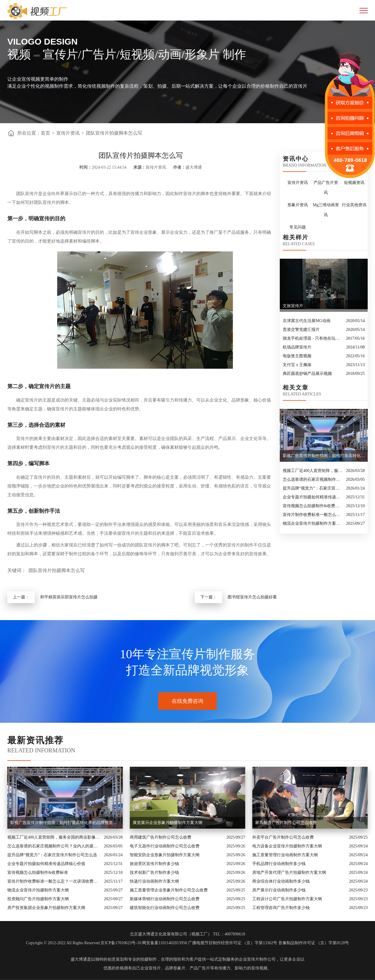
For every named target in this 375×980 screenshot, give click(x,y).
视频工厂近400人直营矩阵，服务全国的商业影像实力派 (313, 471)
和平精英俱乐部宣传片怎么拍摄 (69, 597)
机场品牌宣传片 (297, 347)
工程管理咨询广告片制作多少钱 (281, 908)
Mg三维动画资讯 (326, 210)
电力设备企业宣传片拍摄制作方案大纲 (287, 846)
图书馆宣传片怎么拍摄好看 (252, 597)
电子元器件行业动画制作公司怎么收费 (165, 846)
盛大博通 (79, 959)
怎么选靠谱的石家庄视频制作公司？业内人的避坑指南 (313, 479)
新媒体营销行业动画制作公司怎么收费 (165, 899)
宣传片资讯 (68, 133)
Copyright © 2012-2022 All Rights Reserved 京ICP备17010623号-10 (84, 943)
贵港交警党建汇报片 (301, 330)
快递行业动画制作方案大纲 (154, 881)
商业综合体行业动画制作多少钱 (281, 881)
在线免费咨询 (187, 701)
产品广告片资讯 (326, 188)
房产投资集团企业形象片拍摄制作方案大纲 (46, 908)
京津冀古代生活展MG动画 (307, 321)
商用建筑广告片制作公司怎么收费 (161, 837)
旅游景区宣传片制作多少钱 (154, 864)
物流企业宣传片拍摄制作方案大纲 (313, 523)
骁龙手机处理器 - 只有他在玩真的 (313, 338)
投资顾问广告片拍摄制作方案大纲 (38, 899)
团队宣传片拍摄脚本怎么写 (114, 133)
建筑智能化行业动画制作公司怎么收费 (165, 908)
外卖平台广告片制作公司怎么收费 (283, 837)
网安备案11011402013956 (165, 943)
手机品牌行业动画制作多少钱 (279, 864)
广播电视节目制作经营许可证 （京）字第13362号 (233, 943)
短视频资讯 (354, 183)
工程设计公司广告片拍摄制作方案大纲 (287, 899)
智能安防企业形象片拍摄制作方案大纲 (165, 855)
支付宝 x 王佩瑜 (297, 365)
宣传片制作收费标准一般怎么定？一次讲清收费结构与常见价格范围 (313, 515)
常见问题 (298, 227)
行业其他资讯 (354, 205)
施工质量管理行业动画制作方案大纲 (285, 855)
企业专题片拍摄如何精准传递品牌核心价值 (313, 497)
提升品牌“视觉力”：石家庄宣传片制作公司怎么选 (313, 488)
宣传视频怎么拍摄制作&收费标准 (313, 506)
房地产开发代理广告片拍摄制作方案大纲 (289, 872)
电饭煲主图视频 (297, 356)
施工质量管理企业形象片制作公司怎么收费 (169, 890)
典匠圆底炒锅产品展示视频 (307, 374)
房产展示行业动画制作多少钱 (279, 890)
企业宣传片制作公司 (257, 959)
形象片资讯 (298, 205)
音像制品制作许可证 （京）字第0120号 (314, 943)
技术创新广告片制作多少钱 (154, 872)
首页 (45, 133)
